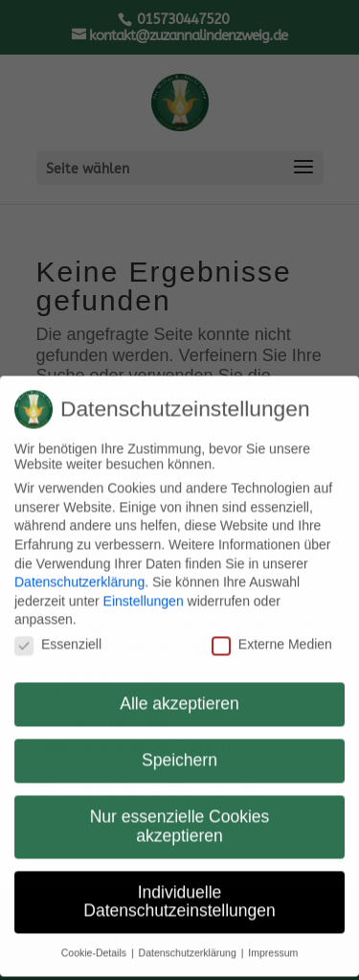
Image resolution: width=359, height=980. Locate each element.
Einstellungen (144, 589)
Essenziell (58, 633)
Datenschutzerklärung (79, 571)
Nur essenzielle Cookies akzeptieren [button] (180, 815)
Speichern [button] (179, 749)
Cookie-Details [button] (95, 942)
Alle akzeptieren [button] (179, 693)
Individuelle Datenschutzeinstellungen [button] (179, 891)
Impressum (273, 942)
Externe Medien (272, 633)
